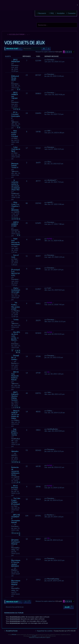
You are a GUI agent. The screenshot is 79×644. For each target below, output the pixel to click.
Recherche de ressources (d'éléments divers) (15, 471)
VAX (49, 131)
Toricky (16, 320)
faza (16, 138)
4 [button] (69, 52)
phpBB (34, 636)
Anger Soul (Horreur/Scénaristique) (15, 242)
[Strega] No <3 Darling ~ (15, 357)
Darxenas (15, 65)
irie (48, 372)
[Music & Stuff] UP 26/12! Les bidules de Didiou (15, 415)
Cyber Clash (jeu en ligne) (16, 149)
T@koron (15, 122)
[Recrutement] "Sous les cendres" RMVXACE (16, 563)
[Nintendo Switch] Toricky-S (15, 166)
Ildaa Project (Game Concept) (15, 134)
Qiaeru (48, 637)
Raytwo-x (15, 363)
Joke (16, 402)
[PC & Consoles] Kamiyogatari (16, 115)
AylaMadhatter (53, 429)
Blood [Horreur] (15, 487)
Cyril (16, 294)
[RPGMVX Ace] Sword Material (15, 542)
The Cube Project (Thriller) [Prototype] (16, 501)
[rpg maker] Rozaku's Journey (14, 432)
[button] (73, 52)
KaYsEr (50, 239)
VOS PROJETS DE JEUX (24, 43)
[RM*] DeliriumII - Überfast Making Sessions (15, 396)
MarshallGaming (53, 579)
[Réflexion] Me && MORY (15, 78)
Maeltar (14, 570)
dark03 (17, 212)
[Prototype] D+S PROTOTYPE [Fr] (16, 273)
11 (19, 352)
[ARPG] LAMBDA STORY (15, 224)
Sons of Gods (15, 256)
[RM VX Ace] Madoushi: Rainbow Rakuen (15, 376)
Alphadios (15, 451)
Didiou (16, 420)
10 (17, 352)
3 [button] (68, 52)
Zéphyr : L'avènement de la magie (16, 290)
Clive (49, 162)
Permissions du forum (14, 613)
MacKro (17, 311)
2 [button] (66, 52)
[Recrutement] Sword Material (16, 583)
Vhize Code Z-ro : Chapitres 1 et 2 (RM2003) (15, 206)
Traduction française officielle (37, 637)
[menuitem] (71, 13)
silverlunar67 (52, 180)
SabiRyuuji (15, 194)
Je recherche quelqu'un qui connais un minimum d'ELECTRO (16, 185)
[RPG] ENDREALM (15, 61)
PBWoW (14, 635)
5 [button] (71, 52)
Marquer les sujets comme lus (45, 52)
